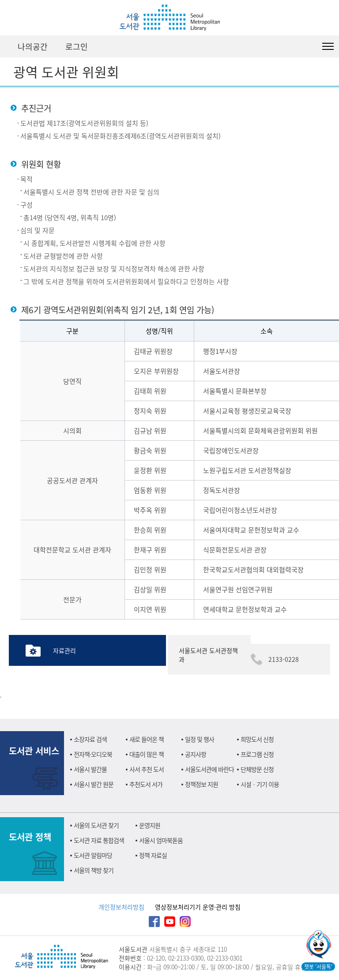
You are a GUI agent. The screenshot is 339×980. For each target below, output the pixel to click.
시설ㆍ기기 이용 (260, 784)
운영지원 (150, 825)
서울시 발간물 (90, 769)
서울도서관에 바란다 (209, 769)
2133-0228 (284, 659)
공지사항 (196, 754)
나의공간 (33, 46)
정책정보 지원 (202, 784)
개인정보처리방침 (121, 907)
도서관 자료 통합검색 (99, 840)
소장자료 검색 (90, 739)
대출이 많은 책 (147, 754)
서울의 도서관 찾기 (96, 825)
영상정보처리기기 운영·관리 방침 (198, 907)
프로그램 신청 (257, 754)
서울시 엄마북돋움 (161, 840)
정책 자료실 (153, 855)
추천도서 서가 (146, 784)
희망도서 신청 (257, 739)
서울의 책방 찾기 (94, 870)
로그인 (77, 46)
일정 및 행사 (200, 739)
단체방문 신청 (257, 769)
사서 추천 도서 (147, 769)
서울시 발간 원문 (94, 784)
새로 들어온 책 (147, 739)
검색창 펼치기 (306, 46)
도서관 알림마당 (93, 855)
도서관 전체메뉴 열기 (328, 46)
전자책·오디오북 (93, 754)
